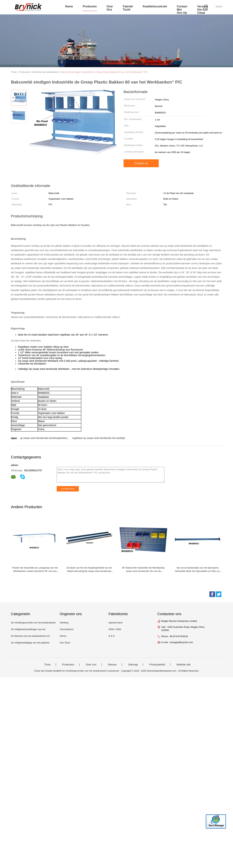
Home (69, 6)
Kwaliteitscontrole (155, 6)
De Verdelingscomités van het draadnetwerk (33, 623)
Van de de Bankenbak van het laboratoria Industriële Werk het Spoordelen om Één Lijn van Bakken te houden (198, 571)
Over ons (91, 665)
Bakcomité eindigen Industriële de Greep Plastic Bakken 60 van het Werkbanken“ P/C (104, 72)
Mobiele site (184, 665)
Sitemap (133, 665)
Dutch (219, 7)
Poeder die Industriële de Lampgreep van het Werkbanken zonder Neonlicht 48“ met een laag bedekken (35, 571)
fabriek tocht (128, 8)
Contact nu (141, 163)
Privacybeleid (157, 665)
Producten (68, 665)
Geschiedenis (67, 629)
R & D (112, 636)
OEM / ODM (115, 629)
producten (90, 6)
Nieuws (112, 665)
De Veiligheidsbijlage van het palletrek (30, 643)
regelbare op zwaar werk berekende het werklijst (99, 438)
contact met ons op (182, 10)
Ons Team (65, 643)
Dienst (63, 636)
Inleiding (64, 623)
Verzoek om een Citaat (202, 10)
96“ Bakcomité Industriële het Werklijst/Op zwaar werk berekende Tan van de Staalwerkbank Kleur (143, 571)
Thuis (47, 665)
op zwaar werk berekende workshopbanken (43, 438)
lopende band (116, 623)
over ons (110, 8)
